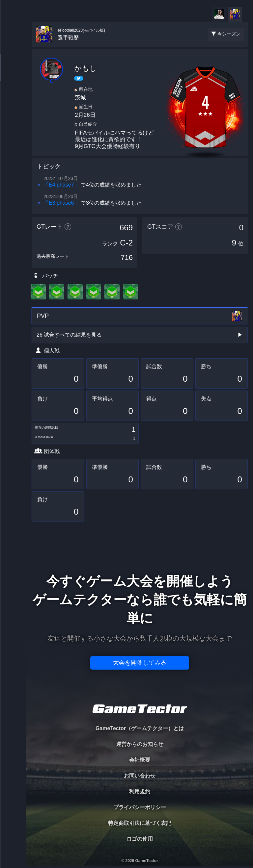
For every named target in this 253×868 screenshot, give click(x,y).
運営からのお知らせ (140, 744)
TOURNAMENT (13, 47)
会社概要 (140, 760)
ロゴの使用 (140, 839)
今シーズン (229, 34)
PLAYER (13, 74)
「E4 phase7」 (61, 185)
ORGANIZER (13, 101)
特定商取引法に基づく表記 (140, 823)
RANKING (13, 128)
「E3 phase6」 (61, 203)
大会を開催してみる (140, 663)
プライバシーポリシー (140, 807)
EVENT (13, 154)
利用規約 (140, 791)
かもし (85, 68)
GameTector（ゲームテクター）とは (140, 728)
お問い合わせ (140, 776)
